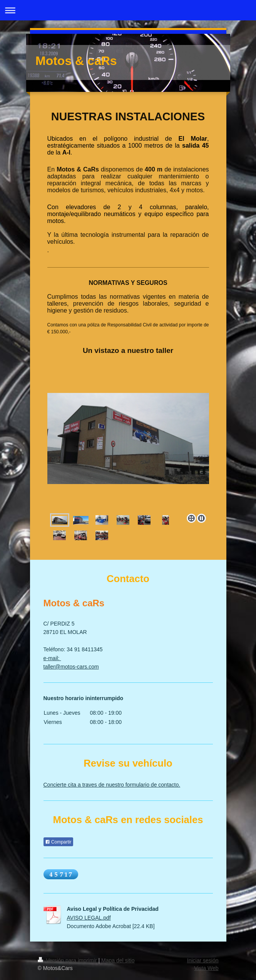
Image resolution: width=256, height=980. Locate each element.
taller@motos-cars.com (71, 667)
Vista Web (206, 968)
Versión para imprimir (68, 960)
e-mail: (52, 658)
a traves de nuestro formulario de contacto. (128, 785)
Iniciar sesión (203, 960)
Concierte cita (60, 785)
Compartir (58, 842)
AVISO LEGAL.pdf (89, 918)
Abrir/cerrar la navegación (128, 10)
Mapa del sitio (118, 960)
